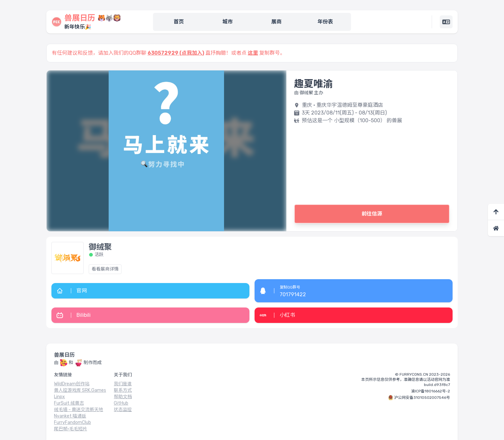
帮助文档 (123, 397)
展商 (276, 22)
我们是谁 (123, 384)
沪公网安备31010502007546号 (422, 398)
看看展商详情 (105, 269)
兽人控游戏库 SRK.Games (80, 390)
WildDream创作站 (72, 384)
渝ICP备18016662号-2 (431, 391)
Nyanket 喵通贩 (70, 416)
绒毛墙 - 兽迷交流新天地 (79, 410)
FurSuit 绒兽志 (69, 403)
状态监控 (123, 410)
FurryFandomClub (72, 422)
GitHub (121, 403)
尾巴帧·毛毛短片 (71, 429)
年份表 (325, 22)
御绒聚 (100, 247)
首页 (179, 22)
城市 (228, 22)
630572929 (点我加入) (176, 53)
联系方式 (123, 390)
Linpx (59, 397)
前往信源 (372, 214)
